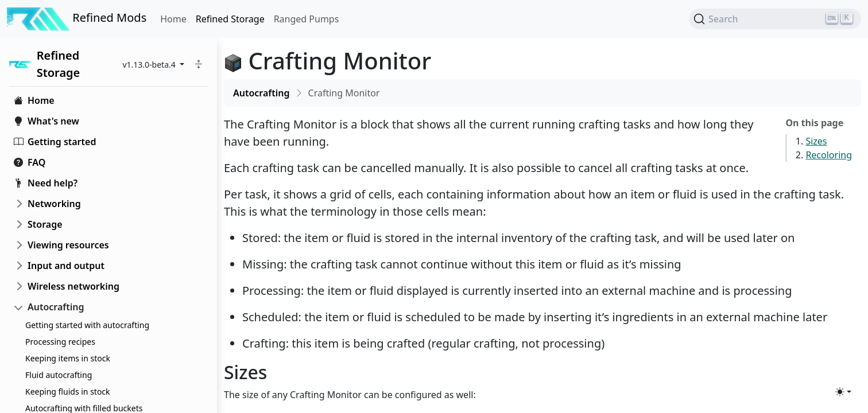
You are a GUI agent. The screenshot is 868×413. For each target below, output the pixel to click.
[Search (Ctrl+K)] (775, 19)
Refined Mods (77, 19)
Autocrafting (56, 307)
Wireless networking (73, 286)
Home (173, 19)
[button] (199, 64)
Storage (45, 224)
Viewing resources (68, 245)
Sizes (816, 141)
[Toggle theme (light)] (843, 392)
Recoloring (829, 155)
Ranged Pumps (307, 19)
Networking (54, 204)
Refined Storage (230, 19)
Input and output (66, 266)
